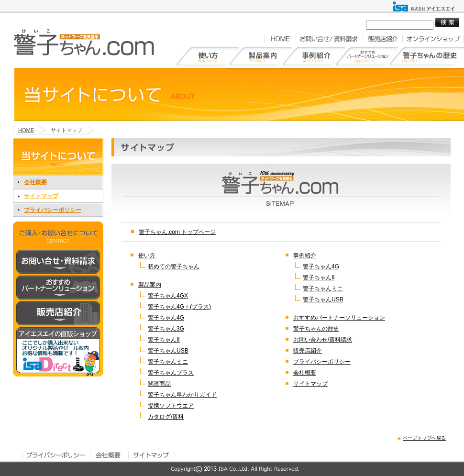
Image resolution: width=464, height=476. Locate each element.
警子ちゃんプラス (171, 373)
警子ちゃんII (164, 340)
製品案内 (150, 285)
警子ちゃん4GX (168, 296)
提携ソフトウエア (171, 406)
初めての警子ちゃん (174, 266)
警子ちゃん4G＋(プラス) (179, 307)
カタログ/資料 (166, 417)
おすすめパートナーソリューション (339, 318)
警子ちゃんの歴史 (316, 329)
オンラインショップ (433, 39)
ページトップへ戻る (424, 438)
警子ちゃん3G (166, 329)
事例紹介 (305, 255)
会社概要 (35, 182)
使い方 (147, 255)
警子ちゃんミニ (168, 362)
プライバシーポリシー (53, 210)
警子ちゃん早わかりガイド (182, 395)
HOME (280, 39)
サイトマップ (41, 196)
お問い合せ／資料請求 (329, 39)
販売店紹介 (382, 39)
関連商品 (159, 384)
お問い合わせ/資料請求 (323, 340)
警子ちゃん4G (166, 318)
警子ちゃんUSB (168, 351)
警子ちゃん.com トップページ (177, 232)
